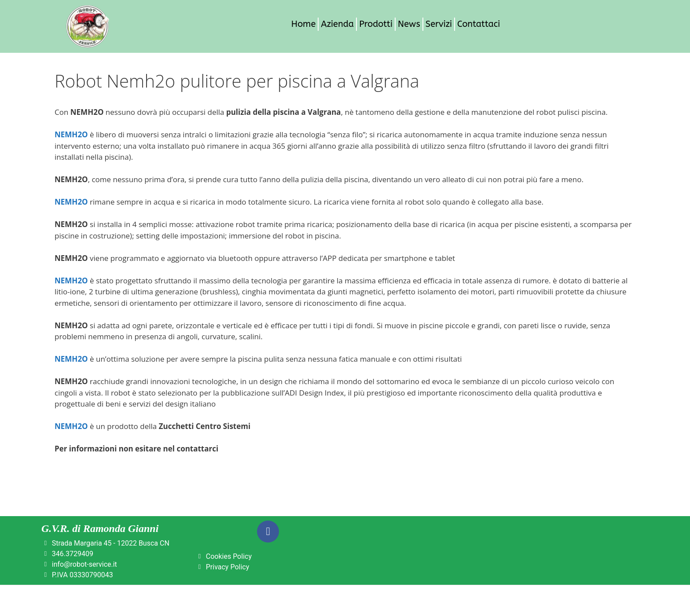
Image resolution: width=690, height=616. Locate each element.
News (409, 24)
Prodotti (376, 24)
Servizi (439, 24)
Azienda (337, 24)
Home (303, 24)
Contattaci (479, 24)
